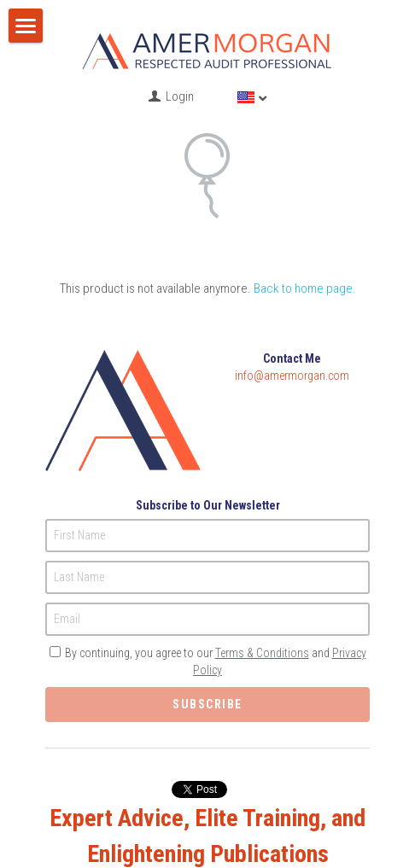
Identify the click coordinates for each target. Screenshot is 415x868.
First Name (79, 509)
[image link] (207, 49)
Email (67, 592)
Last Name (79, 551)
